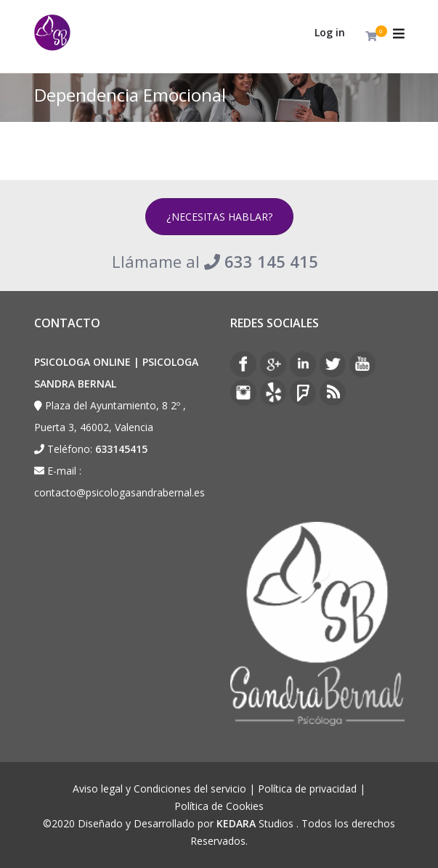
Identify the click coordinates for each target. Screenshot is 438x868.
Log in (330, 32)
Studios (255, 823)
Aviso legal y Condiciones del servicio (159, 789)
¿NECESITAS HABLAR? (219, 217)
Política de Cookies (219, 806)
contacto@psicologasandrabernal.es (119, 492)
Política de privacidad (307, 789)
